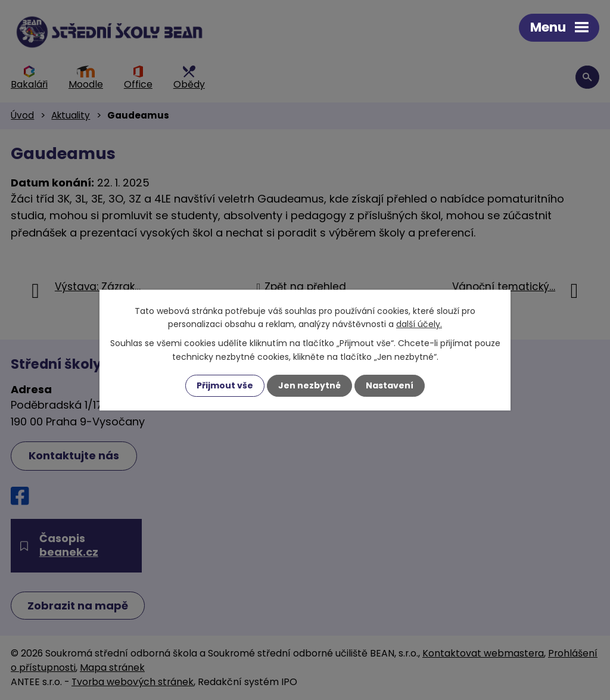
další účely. (419, 324)
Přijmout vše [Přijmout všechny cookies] (225, 385)
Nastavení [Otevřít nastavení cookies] (390, 385)
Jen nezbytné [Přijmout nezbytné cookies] (309, 385)
